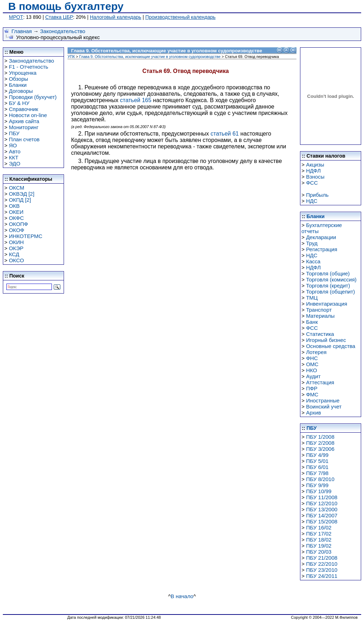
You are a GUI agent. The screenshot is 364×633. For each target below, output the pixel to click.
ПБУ (14, 133)
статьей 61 (224, 134)
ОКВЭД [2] (22, 194)
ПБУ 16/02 (319, 527)
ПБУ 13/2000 (322, 509)
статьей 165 (136, 100)
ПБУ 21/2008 (322, 558)
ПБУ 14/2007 (322, 515)
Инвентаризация (327, 304)
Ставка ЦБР (59, 17)
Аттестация (320, 382)
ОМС (312, 364)
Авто (15, 151)
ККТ (14, 157)
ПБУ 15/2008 (322, 521)
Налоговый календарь (116, 17)
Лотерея (316, 352)
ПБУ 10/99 (319, 491)
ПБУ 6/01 (317, 467)
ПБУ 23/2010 (322, 570)
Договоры (21, 91)
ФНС (312, 358)
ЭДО (15, 163)
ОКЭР (16, 248)
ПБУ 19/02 (319, 546)
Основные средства (331, 346)
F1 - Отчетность (29, 67)
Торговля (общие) (328, 273)
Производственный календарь (180, 17)
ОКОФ (17, 230)
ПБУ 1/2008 (320, 437)
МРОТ (16, 17)
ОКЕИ (16, 212)
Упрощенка (23, 73)
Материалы (320, 316)
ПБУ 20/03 (319, 552)
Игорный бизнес (326, 340)
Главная (22, 31)
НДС (312, 201)
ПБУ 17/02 (319, 534)
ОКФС (16, 218)
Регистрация (322, 249)
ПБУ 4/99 (317, 455)
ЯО (13, 145)
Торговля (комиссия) (331, 279)
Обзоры (18, 79)
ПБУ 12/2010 (322, 503)
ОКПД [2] (20, 200)
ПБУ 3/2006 (320, 449)
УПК (71, 57)
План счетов (24, 139)
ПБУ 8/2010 (320, 479)
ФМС (312, 394)
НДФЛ (313, 171)
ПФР (312, 388)
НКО (312, 370)
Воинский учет (324, 407)
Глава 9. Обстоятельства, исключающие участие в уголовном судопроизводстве (150, 57)
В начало (182, 596)
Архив (314, 413)
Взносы (315, 177)
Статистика (320, 334)
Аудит (313, 376)
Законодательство (63, 31)
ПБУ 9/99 (317, 485)
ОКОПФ (18, 224)
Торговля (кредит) (328, 286)
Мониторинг (24, 127)
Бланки (18, 85)
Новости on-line (28, 115)
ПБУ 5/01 (317, 461)
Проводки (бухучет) (33, 97)
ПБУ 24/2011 (322, 576)
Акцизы (315, 165)
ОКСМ (17, 188)
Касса (313, 261)
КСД (14, 254)
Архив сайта (24, 121)
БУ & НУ (19, 103)
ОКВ (14, 206)
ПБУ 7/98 (317, 473)
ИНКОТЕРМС (26, 236)
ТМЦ (312, 298)
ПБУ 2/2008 (320, 443)
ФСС (312, 183)
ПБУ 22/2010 (322, 564)
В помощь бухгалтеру (66, 6)
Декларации (321, 237)
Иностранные (323, 400)
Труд (312, 243)
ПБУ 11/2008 (322, 497)
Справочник (24, 109)
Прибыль (317, 195)
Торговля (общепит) (331, 292)
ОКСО (16, 260)
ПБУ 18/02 (319, 540)
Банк (312, 322)
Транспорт (319, 310)
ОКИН (16, 242)
